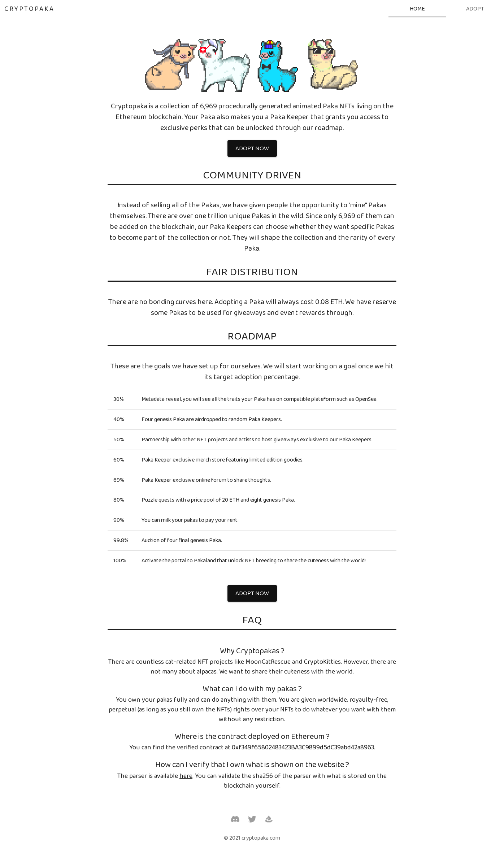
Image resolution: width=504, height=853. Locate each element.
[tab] (417, 9)
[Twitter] (252, 819)
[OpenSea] (269, 819)
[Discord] (235, 819)
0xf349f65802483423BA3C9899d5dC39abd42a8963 (303, 747)
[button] (252, 148)
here (186, 776)
